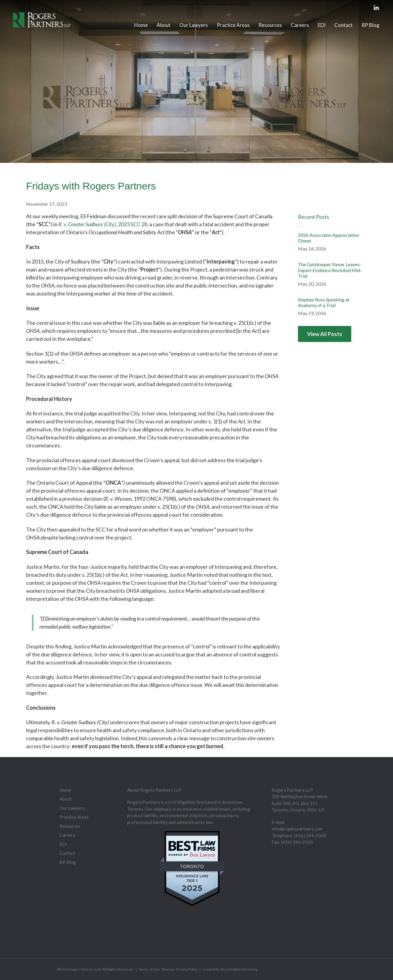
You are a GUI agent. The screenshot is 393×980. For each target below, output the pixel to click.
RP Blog (370, 25)
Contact (344, 25)
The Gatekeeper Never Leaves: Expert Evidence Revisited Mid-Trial (330, 270)
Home (141, 25)
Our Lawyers (194, 25)
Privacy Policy (187, 969)
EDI (322, 25)
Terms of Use (149, 969)
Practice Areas (233, 25)
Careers (300, 25)
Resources (270, 25)
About (164, 25)
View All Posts (325, 334)
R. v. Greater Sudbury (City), (88, 224)
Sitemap (168, 969)
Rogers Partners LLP (85, 969)
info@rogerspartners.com (297, 829)
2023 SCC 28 (133, 224)
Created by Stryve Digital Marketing (230, 969)
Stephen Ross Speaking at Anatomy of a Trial (324, 302)
